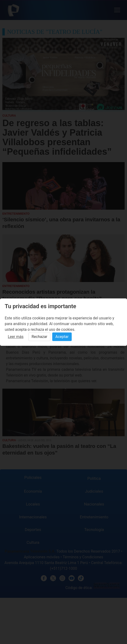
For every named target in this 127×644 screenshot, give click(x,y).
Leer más (16, 337)
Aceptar (62, 337)
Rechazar (39, 337)
